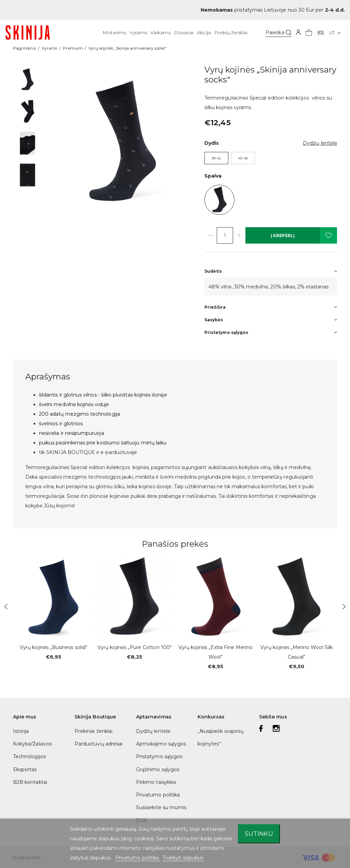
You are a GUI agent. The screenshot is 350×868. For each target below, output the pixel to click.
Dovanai (184, 33)
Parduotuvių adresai (98, 744)
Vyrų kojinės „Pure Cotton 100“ (134, 647)
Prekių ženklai (231, 33)
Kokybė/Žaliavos (32, 744)
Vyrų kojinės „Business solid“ (53, 647)
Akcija (204, 33)
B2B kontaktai (30, 782)
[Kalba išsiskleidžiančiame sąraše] (335, 33)
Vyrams (138, 33)
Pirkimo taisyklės (156, 782)
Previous (6, 607)
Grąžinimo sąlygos (158, 769)
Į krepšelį (283, 236)
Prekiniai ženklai (93, 731)
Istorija (21, 731)
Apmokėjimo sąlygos (161, 744)
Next (344, 607)
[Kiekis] (225, 235)
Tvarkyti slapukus (183, 858)
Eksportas (25, 769)
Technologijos (29, 756)
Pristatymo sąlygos (159, 756)
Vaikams (160, 33)
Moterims (114, 33)
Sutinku (259, 834)
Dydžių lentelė (153, 731)
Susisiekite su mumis (161, 807)
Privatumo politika (158, 795)
